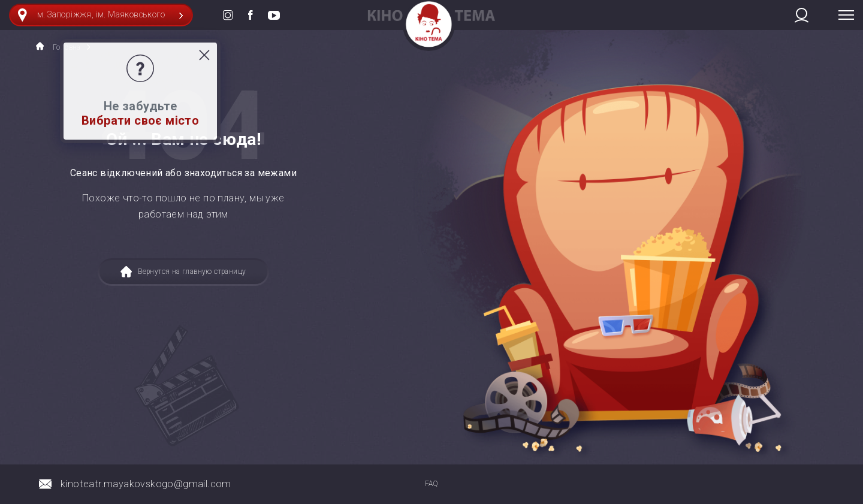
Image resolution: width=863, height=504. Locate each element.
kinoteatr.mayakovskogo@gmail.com (146, 484)
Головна (58, 47)
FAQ (431, 484)
